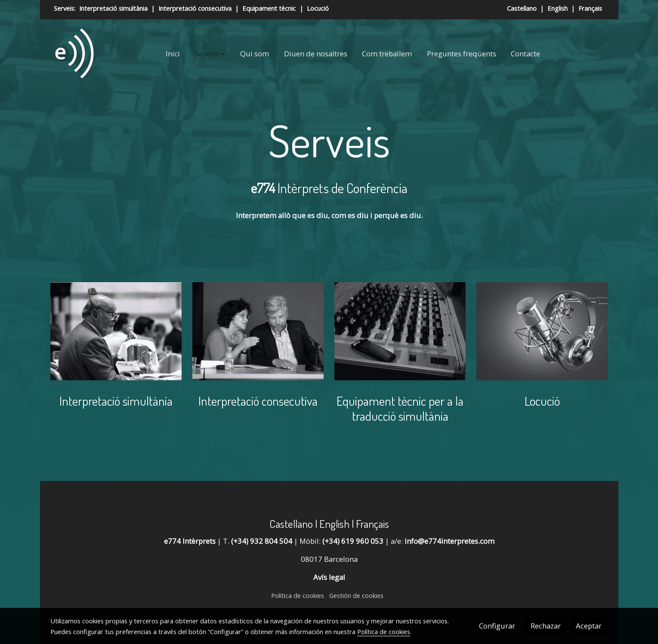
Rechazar (546, 626)
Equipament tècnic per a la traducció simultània (400, 408)
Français (590, 8)
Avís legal (329, 577)
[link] (74, 54)
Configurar (497, 626)
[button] (210, 54)
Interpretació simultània (113, 8)
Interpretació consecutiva (196, 8)
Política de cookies (298, 595)
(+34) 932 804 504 (261, 541)
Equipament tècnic (269, 8)
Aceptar (589, 626)
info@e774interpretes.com (449, 541)
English (558, 8)
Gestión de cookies (356, 595)
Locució (318, 8)
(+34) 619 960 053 (352, 541)
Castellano (523, 8)
